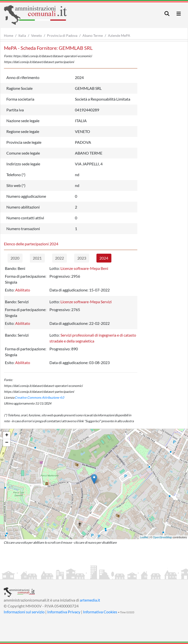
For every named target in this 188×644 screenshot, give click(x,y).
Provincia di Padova (62, 35)
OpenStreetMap (163, 537)
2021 (37, 258)
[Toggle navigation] (167, 14)
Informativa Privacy (64, 612)
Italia (22, 35)
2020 (15, 258)
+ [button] (7, 435)
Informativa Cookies (100, 612)
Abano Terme (93, 35)
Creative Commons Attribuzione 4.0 (39, 397)
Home (9, 35)
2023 (82, 258)
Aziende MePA (119, 35)
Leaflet (144, 537)
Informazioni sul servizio (24, 612)
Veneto (36, 35)
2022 (59, 258)
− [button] (7, 443)
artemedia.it (90, 600)
